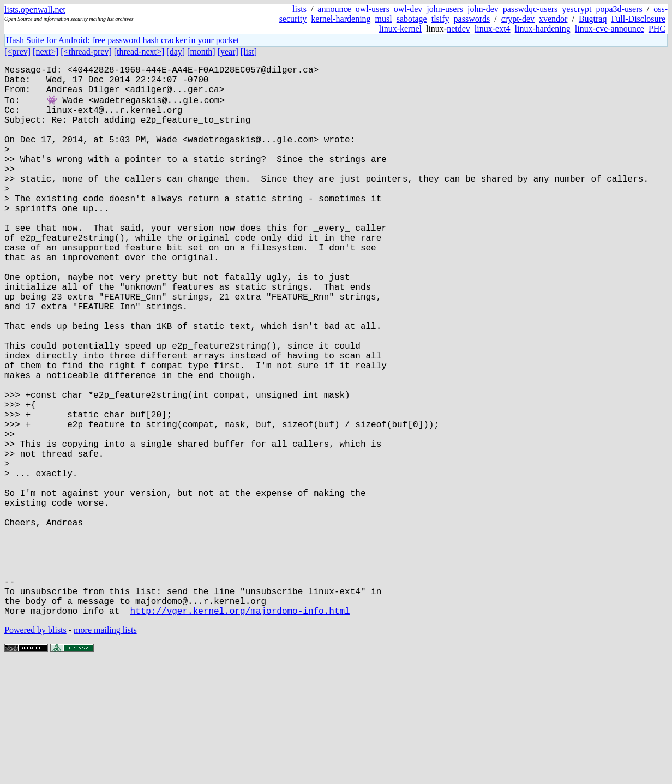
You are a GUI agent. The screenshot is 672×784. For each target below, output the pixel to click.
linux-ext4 (493, 29)
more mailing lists (105, 751)
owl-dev (408, 9)
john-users (445, 9)
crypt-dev (518, 19)
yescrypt (577, 9)
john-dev (483, 9)
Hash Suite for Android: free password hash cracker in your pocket (122, 40)
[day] (176, 52)
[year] (228, 52)
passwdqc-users (530, 9)
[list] (249, 52)
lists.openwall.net (35, 10)
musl (384, 19)
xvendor (553, 19)
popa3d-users (619, 9)
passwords (472, 19)
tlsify (440, 19)
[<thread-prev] (86, 52)
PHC (657, 29)
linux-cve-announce (610, 29)
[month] (201, 52)
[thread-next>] (139, 52)
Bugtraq (593, 19)
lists (299, 9)
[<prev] (17, 52)
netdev (458, 29)
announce (334, 9)
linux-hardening (543, 29)
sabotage (412, 19)
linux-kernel (400, 29)
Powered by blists (35, 751)
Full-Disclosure (638, 19)
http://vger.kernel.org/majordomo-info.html (240, 732)
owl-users (373, 9)
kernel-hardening (341, 19)
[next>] (46, 52)
